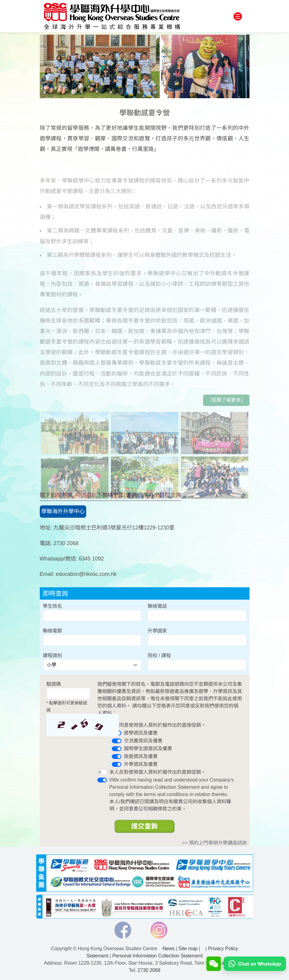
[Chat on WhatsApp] (255, 963)
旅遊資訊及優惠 (141, 756)
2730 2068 (149, 970)
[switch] (117, 741)
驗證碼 (54, 684)
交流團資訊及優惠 (143, 741)
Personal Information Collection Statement (158, 956)
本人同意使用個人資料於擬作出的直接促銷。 (158, 725)
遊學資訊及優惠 (141, 733)
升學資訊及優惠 (141, 764)
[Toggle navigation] (238, 17)
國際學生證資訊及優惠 (148, 749)
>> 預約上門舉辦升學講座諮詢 (214, 843)
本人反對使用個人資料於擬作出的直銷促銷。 (158, 772)
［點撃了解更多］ (226, 412)
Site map (188, 949)
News (168, 949)
